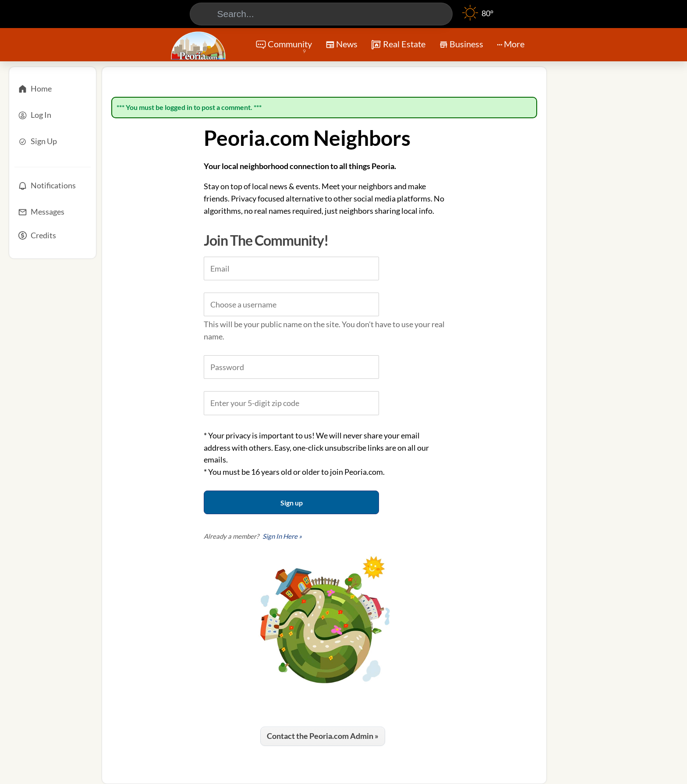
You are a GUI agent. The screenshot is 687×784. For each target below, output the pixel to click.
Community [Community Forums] (284, 47)
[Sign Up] (53, 141)
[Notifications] (53, 186)
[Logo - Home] (199, 46)
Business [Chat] (461, 47)
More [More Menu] (511, 44)
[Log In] (53, 115)
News (342, 46)
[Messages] (53, 212)
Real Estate (398, 45)
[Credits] (53, 238)
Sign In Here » (282, 536)
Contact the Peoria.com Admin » (323, 736)
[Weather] (478, 18)
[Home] (53, 89)
